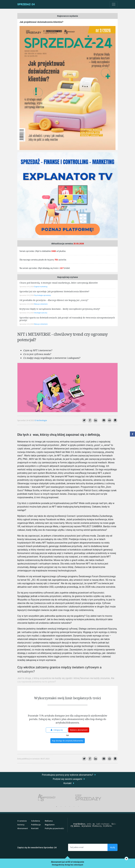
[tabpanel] (47, 798)
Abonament (23, 828)
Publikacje (36, 825)
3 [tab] (65, 807)
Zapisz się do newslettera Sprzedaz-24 (37, 847)
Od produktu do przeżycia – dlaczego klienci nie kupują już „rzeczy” (54, 300)
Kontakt (67, 783)
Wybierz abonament (79, 730)
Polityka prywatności (54, 828)
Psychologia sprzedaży (43, 295)
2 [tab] (61, 807)
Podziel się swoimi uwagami (67, 779)
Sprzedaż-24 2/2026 (27, 287)
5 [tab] (74, 807)
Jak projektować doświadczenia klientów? (41, 22)
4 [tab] (70, 807)
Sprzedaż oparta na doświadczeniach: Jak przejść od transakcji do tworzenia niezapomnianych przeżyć (67, 319)
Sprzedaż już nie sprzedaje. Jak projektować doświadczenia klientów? (54, 291)
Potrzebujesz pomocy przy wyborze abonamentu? (67, 775)
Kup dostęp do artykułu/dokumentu (68, 741)
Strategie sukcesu (41, 313)
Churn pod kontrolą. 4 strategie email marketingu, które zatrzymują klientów (59, 283)
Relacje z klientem (41, 304)
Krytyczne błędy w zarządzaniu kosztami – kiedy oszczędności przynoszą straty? (60, 309)
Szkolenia (36, 821)
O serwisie (22, 821)
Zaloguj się (57, 730)
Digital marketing (41, 287)
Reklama (49, 821)
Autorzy (21, 825)
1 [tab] (57, 807)
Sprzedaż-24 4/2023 (26, 420)
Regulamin (50, 825)
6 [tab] (78, 807)
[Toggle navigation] (114, 4)
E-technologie (41, 420)
